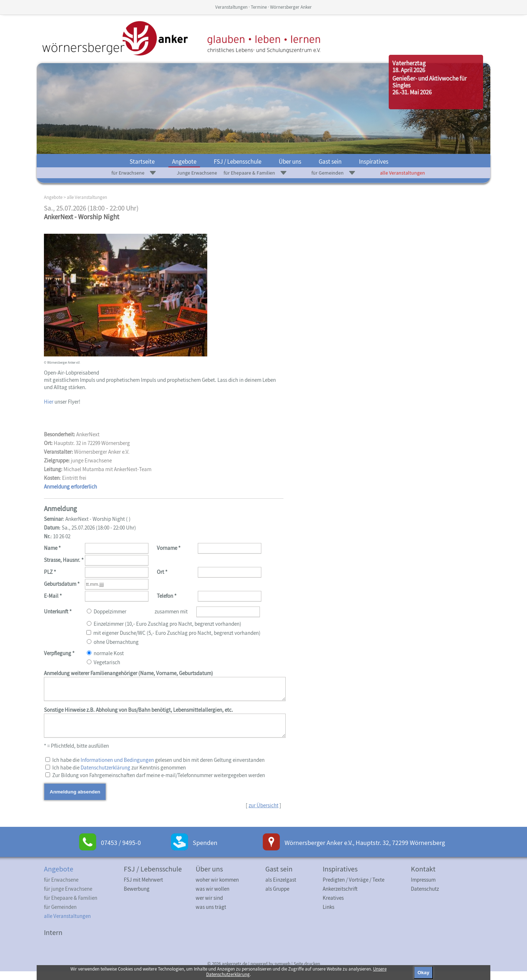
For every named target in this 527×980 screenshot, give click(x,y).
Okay (423, 973)
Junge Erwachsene (197, 173)
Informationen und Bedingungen (117, 769)
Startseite (142, 162)
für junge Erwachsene (68, 897)
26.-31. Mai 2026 (412, 92)
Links (328, 916)
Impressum (423, 888)
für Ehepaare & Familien (249, 173)
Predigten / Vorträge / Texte (354, 888)
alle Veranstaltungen (403, 173)
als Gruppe (277, 897)
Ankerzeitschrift (340, 897)
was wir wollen (213, 897)
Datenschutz (425, 897)
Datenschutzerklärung (105, 776)
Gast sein (330, 162)
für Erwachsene (128, 173)
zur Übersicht (263, 814)
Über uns (290, 162)
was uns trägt (211, 916)
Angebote (184, 162)
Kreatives (333, 907)
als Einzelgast (281, 888)
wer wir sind (209, 907)
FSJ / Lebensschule (238, 162)
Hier (49, 402)
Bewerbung (137, 897)
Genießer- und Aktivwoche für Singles (430, 82)
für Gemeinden (328, 173)
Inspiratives (374, 162)
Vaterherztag (409, 63)
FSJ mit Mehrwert (143, 888)
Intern (53, 941)
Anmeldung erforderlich (70, 487)
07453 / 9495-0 (121, 851)
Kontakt (423, 877)
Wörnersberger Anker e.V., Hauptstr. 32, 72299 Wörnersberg (365, 851)
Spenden (205, 851)
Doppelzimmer (164, 627)
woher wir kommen (217, 888)
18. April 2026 (409, 70)
